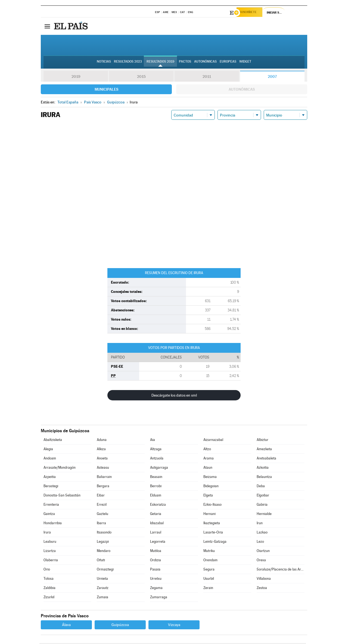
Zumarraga (159, 598)
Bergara (103, 487)
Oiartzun (263, 552)
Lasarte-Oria (213, 533)
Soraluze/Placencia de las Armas (281, 570)
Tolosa (49, 579)
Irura (47, 533)
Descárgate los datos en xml (174, 396)
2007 (272, 77)
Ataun (208, 468)
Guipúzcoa (120, 625)
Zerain (208, 589)
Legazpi (103, 542)
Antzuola (157, 459)
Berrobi (156, 487)
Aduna (102, 441)
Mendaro (104, 552)
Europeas (228, 63)
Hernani (209, 515)
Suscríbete (252, 13)
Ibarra (101, 524)
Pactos (185, 63)
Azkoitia (263, 468)
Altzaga (156, 450)
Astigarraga (159, 468)
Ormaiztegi (105, 570)
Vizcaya (174, 625)
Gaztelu (102, 515)
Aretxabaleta (266, 459)
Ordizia (156, 561)
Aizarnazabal (213, 441)
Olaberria (51, 561)
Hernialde (264, 515)
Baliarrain (104, 478)
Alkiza (101, 450)
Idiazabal (157, 524)
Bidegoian (211, 487)
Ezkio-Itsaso (212, 505)
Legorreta (158, 542)
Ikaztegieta (212, 524)
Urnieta (102, 579)
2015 (141, 77)
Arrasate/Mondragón (60, 468)
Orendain (210, 561)
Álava (66, 625)
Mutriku (209, 552)
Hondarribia (53, 524)
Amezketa (264, 450)
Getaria (156, 515)
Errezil (102, 505)
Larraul (156, 533)
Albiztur (262, 441)
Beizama (210, 478)
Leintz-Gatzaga (215, 542)
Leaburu (50, 542)
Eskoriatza (158, 505)
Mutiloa (156, 552)
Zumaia (102, 598)
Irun (260, 524)
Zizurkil (49, 598)
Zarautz (103, 589)
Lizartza (50, 552)
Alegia (48, 450)
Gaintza (49, 515)
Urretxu (156, 579)
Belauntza (264, 478)
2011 (207, 77)
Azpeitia (50, 478)
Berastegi (51, 487)
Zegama (156, 589)
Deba (261, 487)
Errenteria (51, 505)
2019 (76, 77)
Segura (209, 570)
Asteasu (103, 468)
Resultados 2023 (128, 63)
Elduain (156, 496)
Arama (209, 459)
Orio (47, 570)
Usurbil (209, 579)
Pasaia (155, 570)
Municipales (106, 90)
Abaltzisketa (53, 441)
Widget (245, 63)
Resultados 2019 (160, 63)
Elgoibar (263, 496)
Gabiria (262, 505)
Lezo (260, 542)
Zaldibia (49, 589)
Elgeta (208, 496)
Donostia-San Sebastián (62, 496)
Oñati (101, 561)
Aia (153, 441)
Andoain (50, 459)
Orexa (261, 561)
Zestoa (262, 589)
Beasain (156, 478)
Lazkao (262, 533)
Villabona (264, 579)
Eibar (101, 496)
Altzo (207, 450)
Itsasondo (104, 533)
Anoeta (102, 459)
